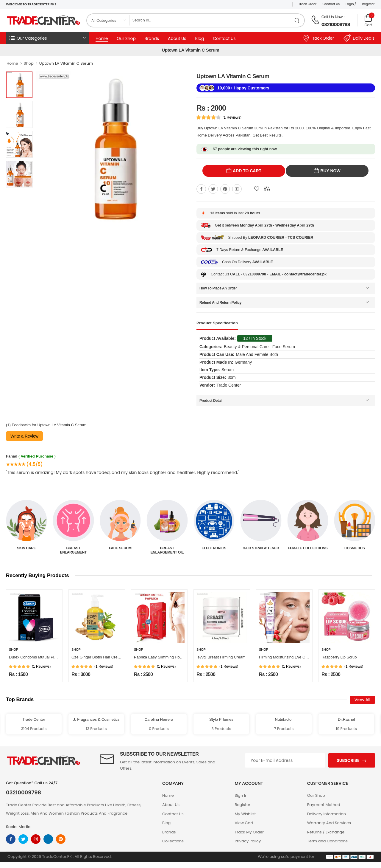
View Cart (244, 823)
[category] (108, 20)
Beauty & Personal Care (26, 550)
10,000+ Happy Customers (243, 88)
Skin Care (73, 548)
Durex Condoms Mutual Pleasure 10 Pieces (46, 657)
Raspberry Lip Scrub (339, 657)
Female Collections (355, 548)
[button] (48, 38)
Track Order (308, 4)
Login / (351, 4)
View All (362, 700)
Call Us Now (332, 17)
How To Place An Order (218, 288)
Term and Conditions (327, 841)
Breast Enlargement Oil (214, 550)
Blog (199, 38)
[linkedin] (48, 839)
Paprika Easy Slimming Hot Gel (161, 657)
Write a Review (24, 436)
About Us (177, 38)
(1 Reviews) (232, 117)
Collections (173, 841)
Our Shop (126, 38)
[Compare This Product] (267, 189)
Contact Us (331, 4)
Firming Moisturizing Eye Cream (286, 657)
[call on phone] (315, 20)
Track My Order (249, 832)
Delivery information (327, 814)
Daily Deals (359, 38)
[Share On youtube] (237, 189)
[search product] (297, 20)
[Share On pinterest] (225, 189)
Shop (29, 63)
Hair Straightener (308, 548)
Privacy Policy (248, 841)
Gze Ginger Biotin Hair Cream (97, 657)
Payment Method (324, 805)
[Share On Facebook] (201, 189)
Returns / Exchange (326, 832)
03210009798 (336, 25)
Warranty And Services (329, 823)
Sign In (241, 795)
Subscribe (348, 760)
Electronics (261, 548)
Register (368, 4)
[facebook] (11, 839)
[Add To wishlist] (257, 189)
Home (102, 38)
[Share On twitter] (213, 189)
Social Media (18, 827)
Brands (152, 38)
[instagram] (36, 839)
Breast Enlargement (120, 550)
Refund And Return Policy (220, 303)
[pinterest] (61, 839)
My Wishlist (245, 814)
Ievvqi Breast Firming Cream (221, 657)
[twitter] (23, 839)
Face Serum (167, 548)
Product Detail (211, 401)
